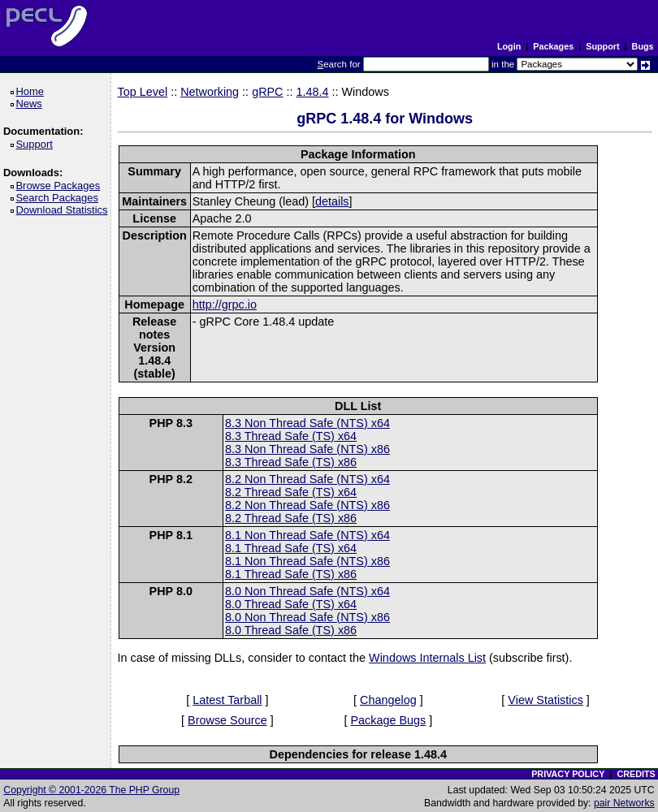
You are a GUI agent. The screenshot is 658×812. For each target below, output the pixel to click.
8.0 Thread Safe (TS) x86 (291, 630)
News (31, 104)
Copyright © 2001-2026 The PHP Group (91, 790)
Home (32, 91)
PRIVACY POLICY (568, 774)
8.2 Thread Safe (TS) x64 (291, 492)
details (332, 201)
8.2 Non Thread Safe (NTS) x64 (307, 479)
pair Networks (624, 803)
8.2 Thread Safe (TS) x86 (291, 518)
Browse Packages (61, 186)
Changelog (388, 700)
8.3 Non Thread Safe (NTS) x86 (307, 449)
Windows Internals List (427, 658)
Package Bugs (388, 720)
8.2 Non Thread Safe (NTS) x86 (307, 505)
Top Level (143, 92)
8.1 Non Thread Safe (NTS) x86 (307, 561)
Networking (210, 92)
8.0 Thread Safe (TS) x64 (291, 604)
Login (509, 46)
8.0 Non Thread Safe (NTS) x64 (307, 591)
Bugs (643, 46)
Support (602, 46)
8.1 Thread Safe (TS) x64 (291, 548)
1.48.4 (313, 92)
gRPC (267, 92)
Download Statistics (64, 210)
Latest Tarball (227, 700)
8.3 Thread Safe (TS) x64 (291, 436)
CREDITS (636, 774)
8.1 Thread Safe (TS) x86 (291, 574)
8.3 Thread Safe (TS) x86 (291, 462)
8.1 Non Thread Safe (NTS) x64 (307, 535)
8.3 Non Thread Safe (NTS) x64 (307, 423)
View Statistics (545, 700)
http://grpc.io (225, 304)
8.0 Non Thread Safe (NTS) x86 (307, 617)
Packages (553, 46)
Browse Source (227, 720)
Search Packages (59, 198)
